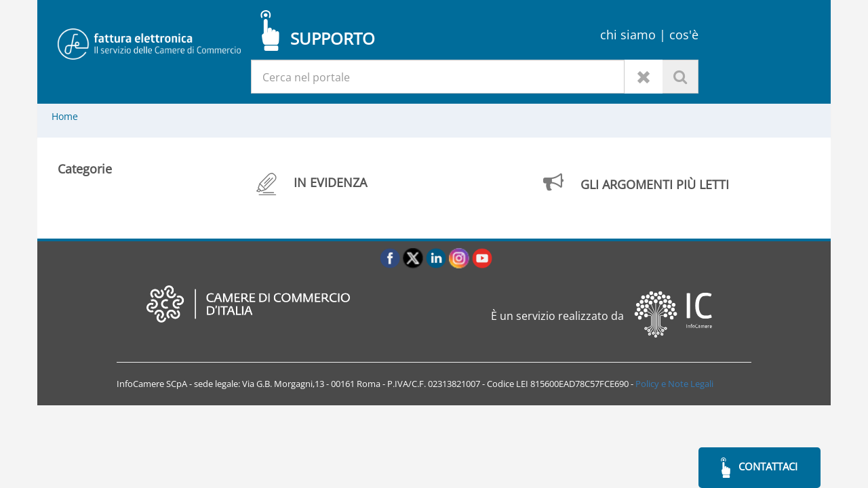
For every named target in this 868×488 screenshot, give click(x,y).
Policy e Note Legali (674, 384)
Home (65, 116)
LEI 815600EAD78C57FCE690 (572, 384)
